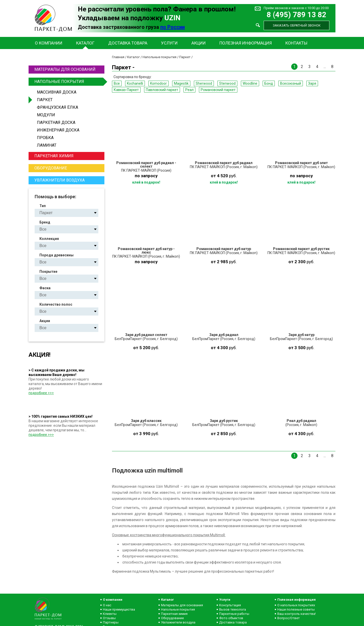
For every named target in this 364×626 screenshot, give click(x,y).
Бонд (269, 83)
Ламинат (47, 145)
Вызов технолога (233, 609)
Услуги (169, 43)
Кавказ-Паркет (126, 90)
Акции (199, 43)
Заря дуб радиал (224, 335)
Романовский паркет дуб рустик (301, 249)
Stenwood (227, 83)
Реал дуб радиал (301, 421)
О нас (107, 605)
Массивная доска (57, 92)
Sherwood (204, 83)
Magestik (181, 83)
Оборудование (51, 168)
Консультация (230, 605)
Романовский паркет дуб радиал (224, 163)
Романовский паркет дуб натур (224, 249)
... (325, 67)
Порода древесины (56, 255)
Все (117, 83)
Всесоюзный (291, 83)
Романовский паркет (218, 90)
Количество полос (56, 304)
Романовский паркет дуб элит (301, 163)
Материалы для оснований (65, 69)
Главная (118, 57)
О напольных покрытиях (296, 605)
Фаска (45, 288)
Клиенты (110, 614)
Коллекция (49, 239)
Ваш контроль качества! (297, 614)
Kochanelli (135, 83)
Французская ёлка (58, 107)
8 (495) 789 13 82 (297, 15)
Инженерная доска (58, 130)
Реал (189, 90)
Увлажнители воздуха (60, 180)
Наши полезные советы (296, 609)
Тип (43, 206)
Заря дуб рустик (224, 421)
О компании (49, 43)
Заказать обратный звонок (297, 25)
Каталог (85, 43)
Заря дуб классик (146, 421)
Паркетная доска (56, 122)
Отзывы (109, 618)
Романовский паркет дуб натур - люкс (146, 251)
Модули (46, 115)
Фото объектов (231, 618)
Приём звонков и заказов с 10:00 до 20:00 (296, 8)
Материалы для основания (182, 605)
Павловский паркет (162, 90)
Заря (312, 83)
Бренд (45, 222)
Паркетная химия (54, 156)
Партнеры (111, 622)
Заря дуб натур (301, 335)
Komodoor (158, 83)
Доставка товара (128, 43)
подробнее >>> (41, 393)
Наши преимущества (119, 609)
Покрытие (48, 272)
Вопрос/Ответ (289, 618)
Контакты (296, 43)
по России (173, 27)
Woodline (250, 83)
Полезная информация (246, 43)
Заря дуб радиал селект (146, 335)
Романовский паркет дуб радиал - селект (146, 165)
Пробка (45, 138)
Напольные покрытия (69, 82)
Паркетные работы (234, 614)
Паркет (45, 100)
